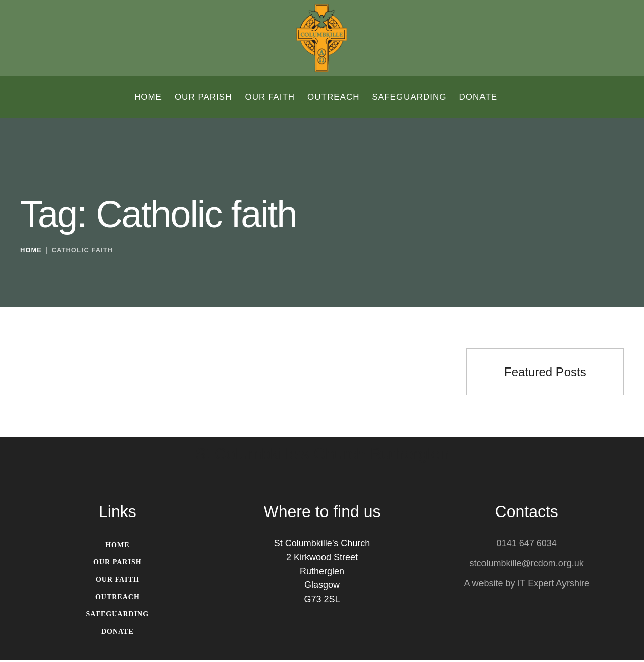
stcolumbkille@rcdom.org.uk (527, 564)
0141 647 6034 (527, 544)
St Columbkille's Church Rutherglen (322, 455)
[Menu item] (148, 97)
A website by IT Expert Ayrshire (526, 584)
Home (31, 251)
